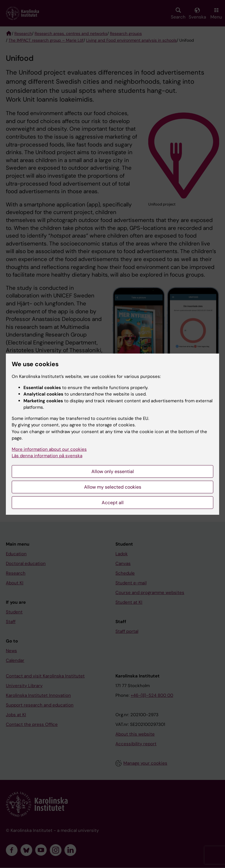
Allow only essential (113, 471)
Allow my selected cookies (113, 487)
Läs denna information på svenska (47, 456)
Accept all (113, 503)
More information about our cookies (49, 449)
